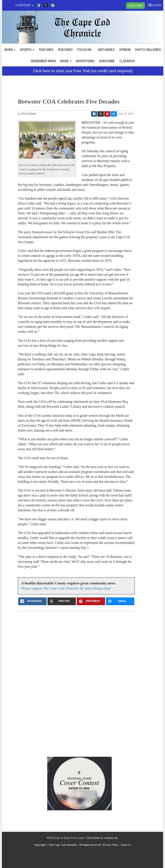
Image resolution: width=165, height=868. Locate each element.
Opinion (125, 50)
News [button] (10, 50)
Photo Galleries (148, 50)
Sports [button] (27, 50)
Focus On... (85, 50)
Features (46, 50)
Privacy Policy (111, 845)
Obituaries (106, 50)
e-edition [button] (24, 5)
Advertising (85, 61)
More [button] (66, 61)
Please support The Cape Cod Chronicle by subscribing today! (66, 588)
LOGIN (155, 5)
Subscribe (107, 61)
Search (127, 61)
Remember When (43, 61)
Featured (65, 50)
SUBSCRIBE (135, 6)
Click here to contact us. (102, 838)
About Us (126, 845)
